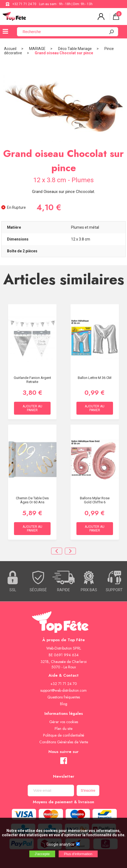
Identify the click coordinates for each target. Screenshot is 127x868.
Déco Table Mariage (75, 49)
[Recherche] (64, 32)
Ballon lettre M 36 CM (95, 378)
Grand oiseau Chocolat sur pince (64, 53)
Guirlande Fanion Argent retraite (32, 380)
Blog (64, 704)
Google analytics (60, 844)
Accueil (10, 49)
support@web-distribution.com (63, 690)
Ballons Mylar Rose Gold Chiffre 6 (95, 500)
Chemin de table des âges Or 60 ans (32, 500)
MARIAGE (37, 49)
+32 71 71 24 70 (24, 4)
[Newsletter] (51, 790)
